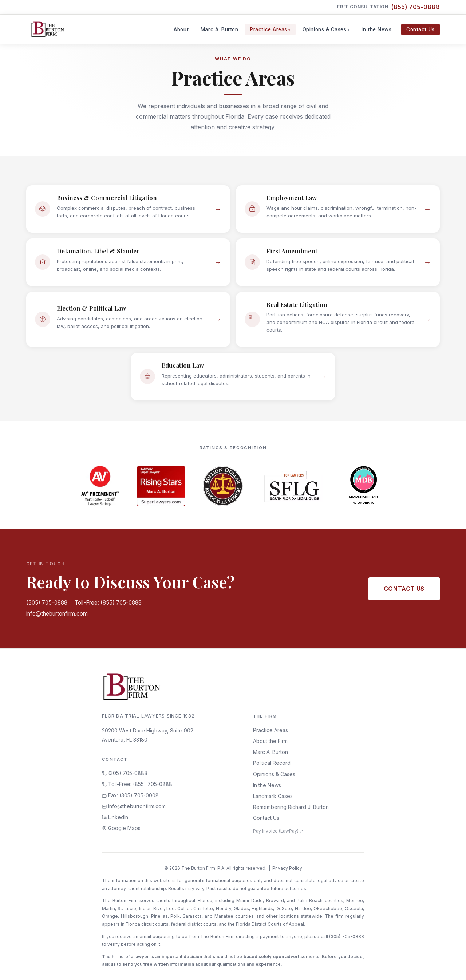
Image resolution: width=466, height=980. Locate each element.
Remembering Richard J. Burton (291, 807)
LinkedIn (115, 817)
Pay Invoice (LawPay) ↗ (278, 831)
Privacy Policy (287, 868)
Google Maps (121, 828)
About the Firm (270, 741)
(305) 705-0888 (47, 603)
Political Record (272, 763)
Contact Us (420, 29)
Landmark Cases (273, 796)
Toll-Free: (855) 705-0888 (108, 603)
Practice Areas (269, 29)
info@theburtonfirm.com (57, 614)
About (181, 29)
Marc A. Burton (220, 29)
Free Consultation (388, 7)
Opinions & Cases (325, 29)
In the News (376, 29)
